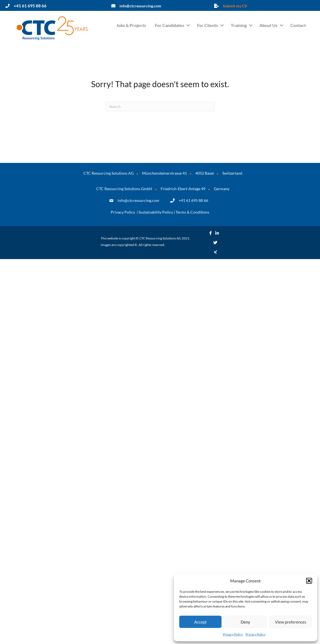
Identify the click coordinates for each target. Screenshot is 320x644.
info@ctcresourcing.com (138, 200)
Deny (245, 622)
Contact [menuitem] (298, 25)
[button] (309, 581)
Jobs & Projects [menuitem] (131, 25)
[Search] (160, 107)
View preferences (291, 622)
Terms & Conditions (192, 212)
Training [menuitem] (239, 25)
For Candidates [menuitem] (170, 25)
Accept (201, 622)
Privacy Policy (233, 634)
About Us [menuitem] (268, 25)
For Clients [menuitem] (207, 25)
